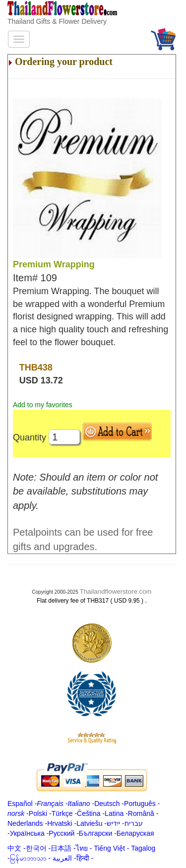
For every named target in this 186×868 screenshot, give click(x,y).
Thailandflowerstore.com (115, 591)
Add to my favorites (43, 405)
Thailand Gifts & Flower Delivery (57, 21)
